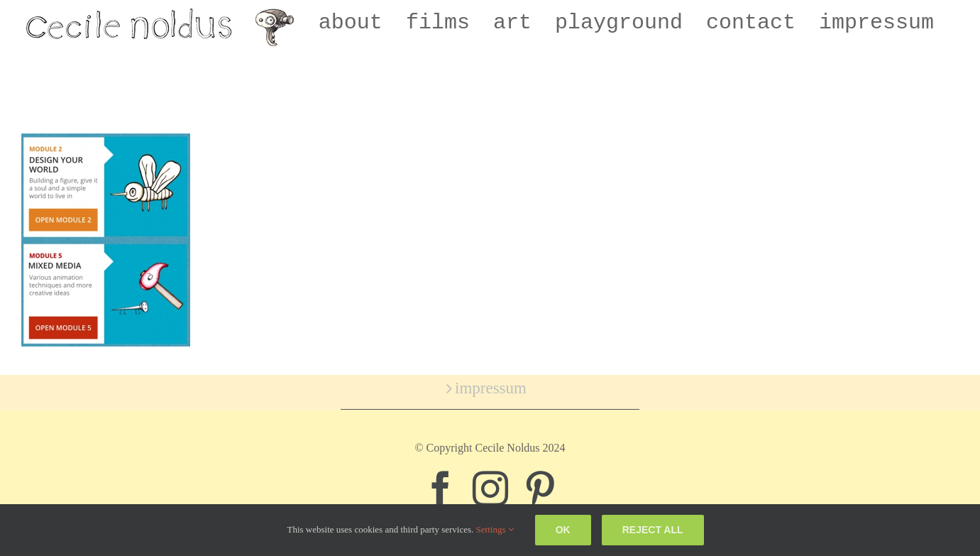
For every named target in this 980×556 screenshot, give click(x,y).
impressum (491, 388)
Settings (495, 529)
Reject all (653, 530)
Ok (563, 530)
